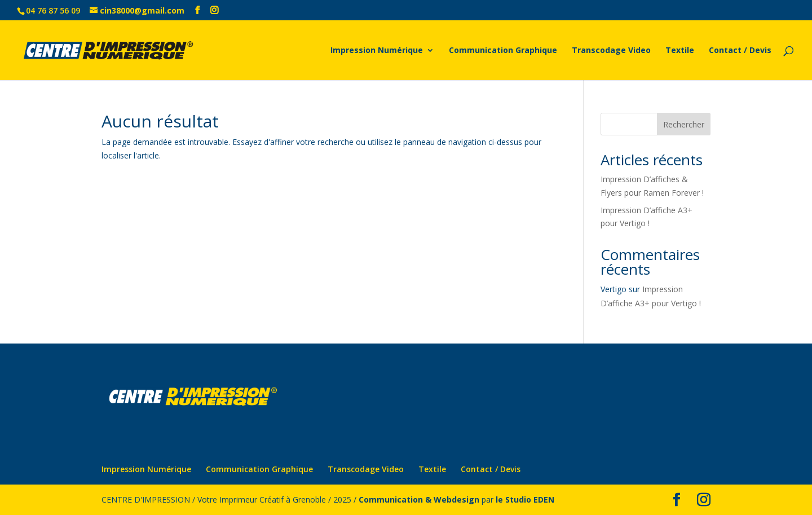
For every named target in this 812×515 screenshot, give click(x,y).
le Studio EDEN (525, 499)
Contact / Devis (740, 51)
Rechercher (684, 124)
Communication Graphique (503, 51)
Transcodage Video (611, 51)
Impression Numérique (377, 51)
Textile (680, 51)
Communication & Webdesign (419, 499)
